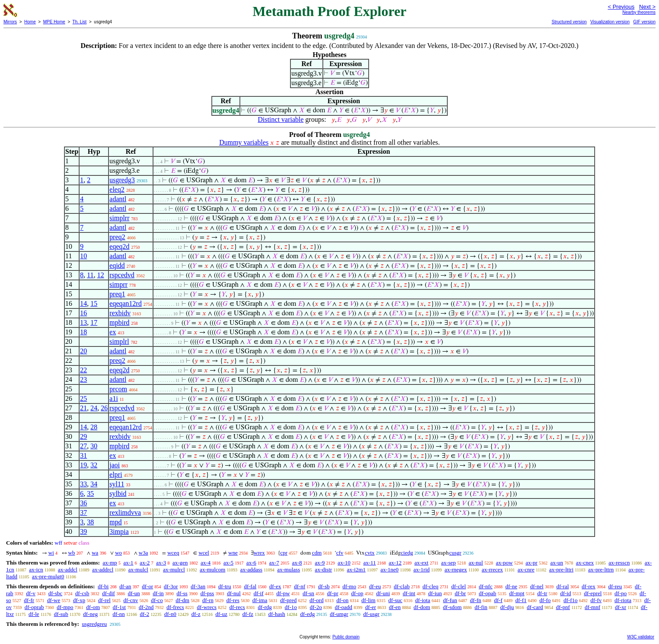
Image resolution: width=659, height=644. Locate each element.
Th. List (80, 22)
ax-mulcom (212, 569)
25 (83, 398)
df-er (371, 607)
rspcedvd (122, 275)
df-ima (260, 600)
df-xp (79, 600)
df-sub (61, 614)
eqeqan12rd (126, 303)
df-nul (234, 593)
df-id (565, 593)
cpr (284, 553)
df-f (498, 600)
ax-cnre (526, 569)
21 (83, 408)
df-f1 (521, 600)
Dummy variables (244, 142)
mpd (115, 522)
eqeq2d (119, 246)
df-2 (145, 614)
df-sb (324, 586)
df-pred (288, 600)
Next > (647, 7)
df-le (34, 614)
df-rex (589, 586)
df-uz (221, 614)
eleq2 (117, 189)
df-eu (375, 586)
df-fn (476, 600)
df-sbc (56, 593)
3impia (119, 531)
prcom (118, 389)
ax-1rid (422, 569)
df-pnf (563, 607)
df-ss (182, 593)
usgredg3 (122, 180)
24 (94, 408)
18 (83, 332)
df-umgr (339, 614)
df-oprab (34, 607)
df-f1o (571, 600)
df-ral (562, 586)
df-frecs (175, 607)
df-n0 (170, 614)
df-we (54, 600)
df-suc (396, 600)
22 (83, 370)
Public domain (346, 637)
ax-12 (395, 563)
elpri (116, 474)
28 (94, 427)
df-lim (368, 600)
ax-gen (180, 563)
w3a (143, 553)
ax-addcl (68, 569)
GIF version (644, 22)
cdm (317, 553)
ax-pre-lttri (561, 569)
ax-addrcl (103, 569)
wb (72, 553)
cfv (340, 553)
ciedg (407, 553)
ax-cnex (585, 563)
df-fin (481, 607)
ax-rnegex (456, 569)
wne (233, 553)
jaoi (115, 465)
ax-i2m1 (356, 569)
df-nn (119, 614)
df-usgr (372, 614)
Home (30, 22)
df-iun (435, 593)
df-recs (237, 607)
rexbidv (120, 313)
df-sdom (452, 607)
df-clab (402, 586)
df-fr (29, 600)
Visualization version (610, 22)
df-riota (623, 600)
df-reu (615, 586)
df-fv (596, 600)
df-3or (171, 586)
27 (83, 446)
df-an (125, 586)
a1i (114, 398)
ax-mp (110, 563)
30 (94, 446)
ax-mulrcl (174, 569)
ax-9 (320, 563)
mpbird (119, 322)
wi (51, 553)
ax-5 (228, 563)
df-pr (333, 593)
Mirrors (10, 22)
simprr (118, 284)
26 (104, 408)
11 (90, 275)
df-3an (198, 586)
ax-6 (251, 563)
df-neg (90, 614)
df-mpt (517, 593)
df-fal (250, 586)
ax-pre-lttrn (601, 569)
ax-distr (324, 569)
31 (83, 455)
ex (113, 332)
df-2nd (146, 607)
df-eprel (593, 593)
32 (94, 465)
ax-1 (129, 563)
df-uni (383, 593)
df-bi (103, 586)
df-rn (208, 600)
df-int (409, 593)
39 (83, 531)
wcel (204, 553)
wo (118, 553)
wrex (259, 553)
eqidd (117, 265)
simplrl (119, 341)
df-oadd (344, 607)
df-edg (307, 614)
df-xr (621, 607)
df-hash (277, 614)
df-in (158, 593)
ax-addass (251, 569)
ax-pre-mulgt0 (48, 576)
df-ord (317, 600)
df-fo (545, 600)
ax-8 (297, 563)
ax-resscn (619, 563)
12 (101, 275)
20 (83, 351)
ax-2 (145, 563)
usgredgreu (94, 624)
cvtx (369, 553)
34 (94, 484)
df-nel (537, 586)
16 (83, 313)
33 (83, 484)
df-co (157, 600)
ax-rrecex (492, 569)
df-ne (511, 586)
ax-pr (531, 563)
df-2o (316, 607)
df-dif (108, 593)
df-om (93, 607)
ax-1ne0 (389, 569)
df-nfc (486, 586)
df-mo (349, 586)
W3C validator (641, 637)
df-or (147, 586)
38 (90, 522)
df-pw (283, 593)
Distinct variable (280, 119)
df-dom (422, 607)
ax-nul (476, 563)
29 (83, 436)
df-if (259, 593)
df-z (196, 614)
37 (83, 512)
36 (83, 503)
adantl (118, 199)
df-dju (507, 607)
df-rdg (265, 607)
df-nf (299, 586)
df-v (31, 593)
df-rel (104, 600)
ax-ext (421, 563)
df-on (342, 600)
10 (83, 256)
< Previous (621, 7)
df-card (535, 607)
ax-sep (449, 563)
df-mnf (592, 607)
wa (95, 553)
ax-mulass (289, 569)
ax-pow (504, 563)
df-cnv (131, 600)
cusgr (455, 553)
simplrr (119, 218)
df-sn (308, 593)
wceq (173, 553)
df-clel (458, 586)
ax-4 (205, 563)
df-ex (275, 586)
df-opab (487, 593)
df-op (357, 593)
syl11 (117, 484)
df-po (621, 593)
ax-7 (274, 563)
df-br (460, 593)
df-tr (542, 593)
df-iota (423, 600)
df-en (395, 607)
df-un (134, 593)
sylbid (118, 493)
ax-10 (344, 563)
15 (94, 303)
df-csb (82, 593)
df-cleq (431, 586)
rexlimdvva (125, 512)
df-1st (119, 607)
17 (94, 322)
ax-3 (161, 563)
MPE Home (54, 22)
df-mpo (65, 607)
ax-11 (370, 563)
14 (83, 303)
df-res (233, 600)
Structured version (569, 22)
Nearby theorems (639, 12)
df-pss (207, 593)
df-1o (291, 607)
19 (83, 465)
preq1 (117, 294)
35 (90, 493)
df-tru (225, 586)
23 (83, 379)
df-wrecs (207, 607)
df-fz (248, 614)
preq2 (117, 237)
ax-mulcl (138, 569)
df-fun (450, 600)
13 (83, 322)
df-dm (182, 600)
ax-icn (36, 569)
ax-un (557, 563)
